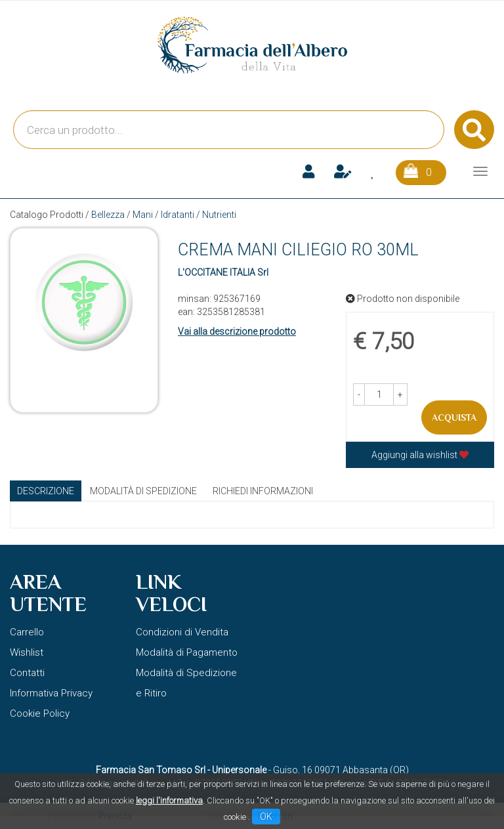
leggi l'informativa (169, 800)
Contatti (27, 673)
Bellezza (108, 215)
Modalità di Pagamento (187, 652)
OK (266, 817)
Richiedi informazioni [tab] (263, 491)
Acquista (454, 417)
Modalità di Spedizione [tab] (143, 491)
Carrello (27, 632)
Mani (143, 215)
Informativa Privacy (51, 693)
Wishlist (27, 652)
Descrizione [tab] (46, 491)
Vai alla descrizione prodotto (237, 331)
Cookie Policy (40, 713)
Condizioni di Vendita (182, 632)
